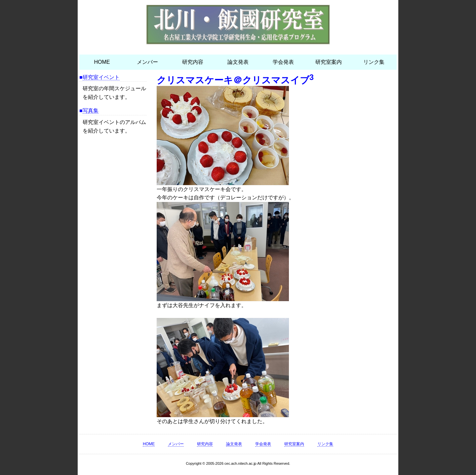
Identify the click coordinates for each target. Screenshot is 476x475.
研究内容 (193, 62)
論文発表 (238, 62)
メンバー (147, 62)
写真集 (91, 111)
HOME (102, 62)
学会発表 (283, 62)
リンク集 (374, 62)
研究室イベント (101, 77)
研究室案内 (329, 62)
